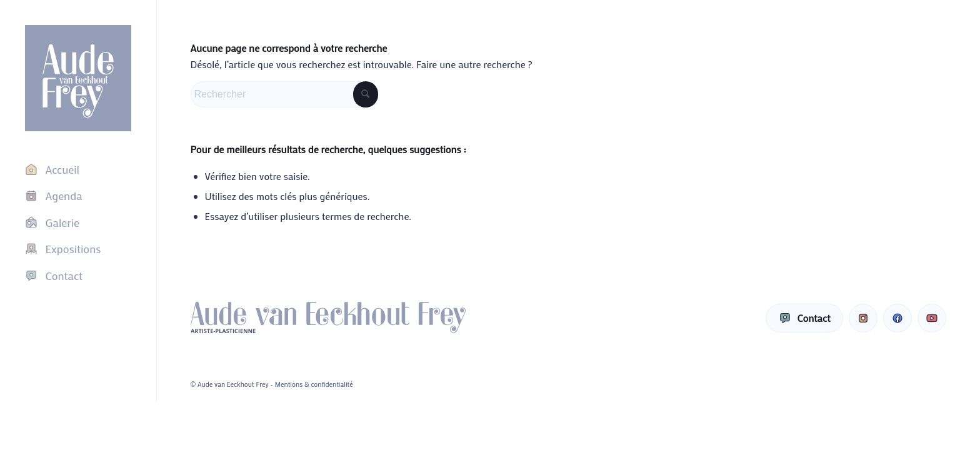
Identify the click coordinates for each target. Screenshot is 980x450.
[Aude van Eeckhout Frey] (78, 78)
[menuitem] (78, 169)
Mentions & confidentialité (314, 384)
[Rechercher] (284, 94)
